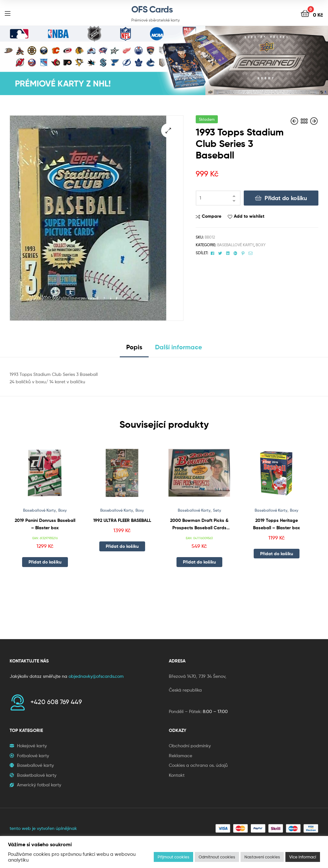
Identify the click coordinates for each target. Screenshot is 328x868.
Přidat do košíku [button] (45, 562)
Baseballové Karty (235, 245)
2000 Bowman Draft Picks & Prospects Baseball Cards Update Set (199, 524)
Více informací (303, 857)
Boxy (261, 245)
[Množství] (218, 198)
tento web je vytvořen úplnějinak (43, 828)
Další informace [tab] (179, 347)
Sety (217, 510)
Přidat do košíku (286, 198)
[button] (168, 130)
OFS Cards (152, 9)
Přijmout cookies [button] (173, 857)
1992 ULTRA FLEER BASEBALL (122, 520)
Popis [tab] (134, 347)
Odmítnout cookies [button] (217, 857)
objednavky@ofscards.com (96, 676)
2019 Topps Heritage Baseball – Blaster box (276, 524)
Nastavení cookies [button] (262, 857)
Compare (212, 216)
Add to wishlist (249, 216)
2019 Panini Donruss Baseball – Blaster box (45, 524)
